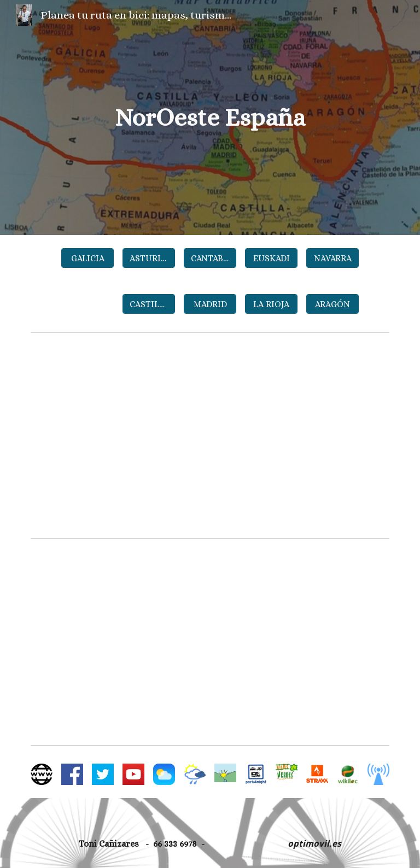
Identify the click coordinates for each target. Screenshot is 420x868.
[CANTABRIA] (210, 258)
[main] (210, 118)
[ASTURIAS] (148, 258)
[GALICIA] (87, 258)
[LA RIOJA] (271, 304)
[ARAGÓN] (332, 304)
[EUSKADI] (271, 258)
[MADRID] (210, 304)
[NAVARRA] (332, 258)
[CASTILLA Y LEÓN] (148, 304)
